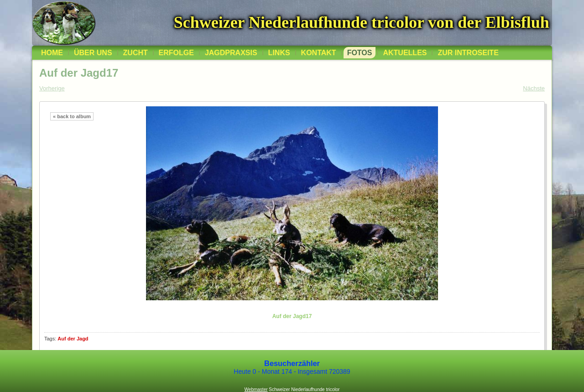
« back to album (72, 116)
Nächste (534, 88)
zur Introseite (468, 53)
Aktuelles (405, 53)
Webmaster (256, 389)
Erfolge (176, 53)
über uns (93, 53)
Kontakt (319, 53)
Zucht (136, 53)
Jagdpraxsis (231, 53)
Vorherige (52, 88)
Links (279, 53)
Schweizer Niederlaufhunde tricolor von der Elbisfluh (362, 22)
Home (52, 53)
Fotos (360, 53)
